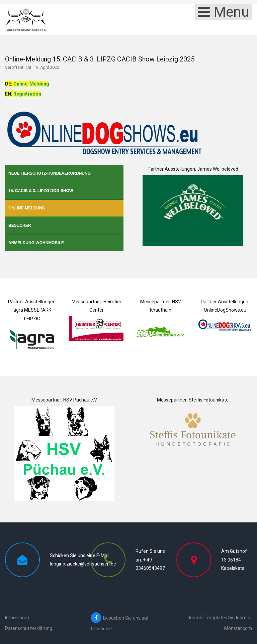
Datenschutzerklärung (29, 628)
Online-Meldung (31, 84)
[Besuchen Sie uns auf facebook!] (130, 623)
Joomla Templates (207, 618)
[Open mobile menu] (224, 12)
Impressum (17, 618)
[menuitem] (64, 174)
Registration (27, 94)
